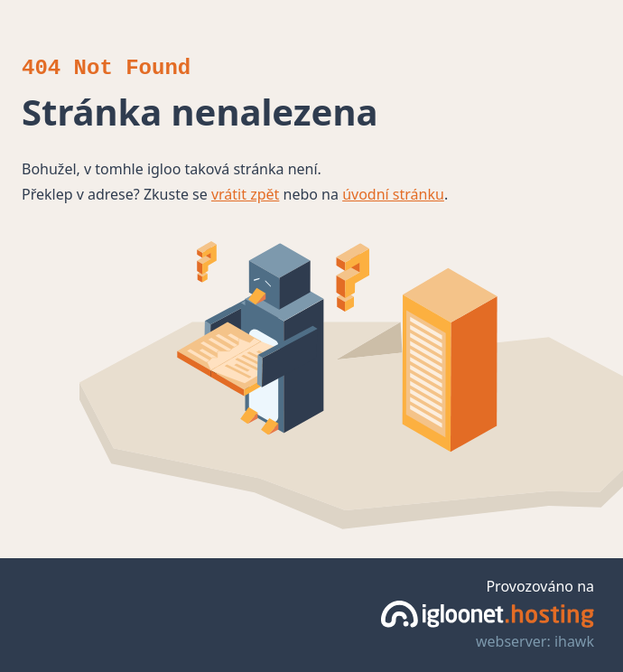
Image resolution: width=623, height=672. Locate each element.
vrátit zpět (245, 194)
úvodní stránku (393, 194)
